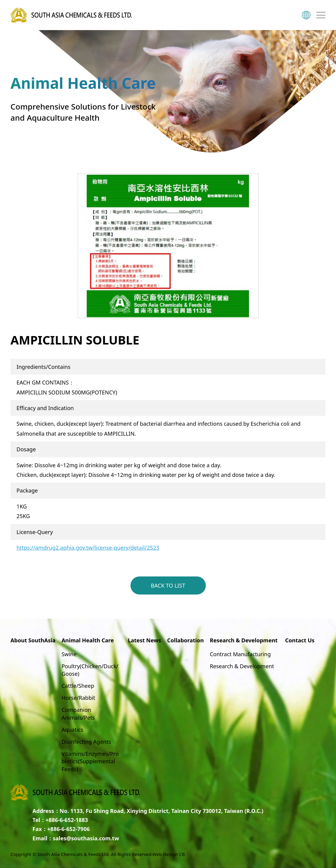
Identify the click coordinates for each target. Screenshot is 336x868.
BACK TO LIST (168, 585)
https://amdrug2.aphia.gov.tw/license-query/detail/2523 (88, 548)
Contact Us (300, 640)
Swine (69, 654)
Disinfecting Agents (86, 742)
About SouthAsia (33, 640)
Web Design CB (169, 854)
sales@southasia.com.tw (86, 838)
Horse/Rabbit (78, 698)
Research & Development (242, 666)
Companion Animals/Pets (78, 714)
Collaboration (186, 640)
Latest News (144, 640)
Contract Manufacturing (240, 654)
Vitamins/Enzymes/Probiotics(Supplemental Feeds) (90, 761)
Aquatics (72, 730)
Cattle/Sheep (78, 686)
